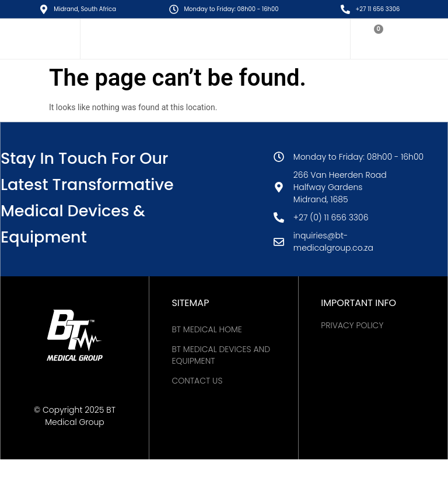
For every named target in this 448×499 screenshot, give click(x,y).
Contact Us (197, 381)
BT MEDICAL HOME (206, 329)
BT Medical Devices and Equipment (221, 355)
